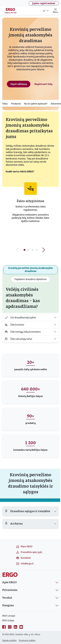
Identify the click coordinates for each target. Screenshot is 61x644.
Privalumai (16, 104)
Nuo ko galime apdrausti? (36, 104)
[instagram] (10, 627)
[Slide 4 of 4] (37, 250)
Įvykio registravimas (44, 3)
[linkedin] (15, 627)
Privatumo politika (27, 641)
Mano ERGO (24, 547)
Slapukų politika (9, 641)
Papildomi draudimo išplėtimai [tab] (31, 279)
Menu (55, 11)
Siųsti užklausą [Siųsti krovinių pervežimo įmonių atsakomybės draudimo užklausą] (19, 84)
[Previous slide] (17, 250)
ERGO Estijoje (8, 621)
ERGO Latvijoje (9, 616)
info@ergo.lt (25, 564)
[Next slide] (44, 250)
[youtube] (21, 627)
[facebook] (4, 627)
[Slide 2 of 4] (28, 250)
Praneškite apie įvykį (29, 552)
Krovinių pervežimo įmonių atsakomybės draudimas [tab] (31, 270)
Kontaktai (23, 558)
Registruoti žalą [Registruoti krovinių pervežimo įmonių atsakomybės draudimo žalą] (43, 84)
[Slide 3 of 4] (33, 250)
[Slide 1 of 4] (24, 250)
